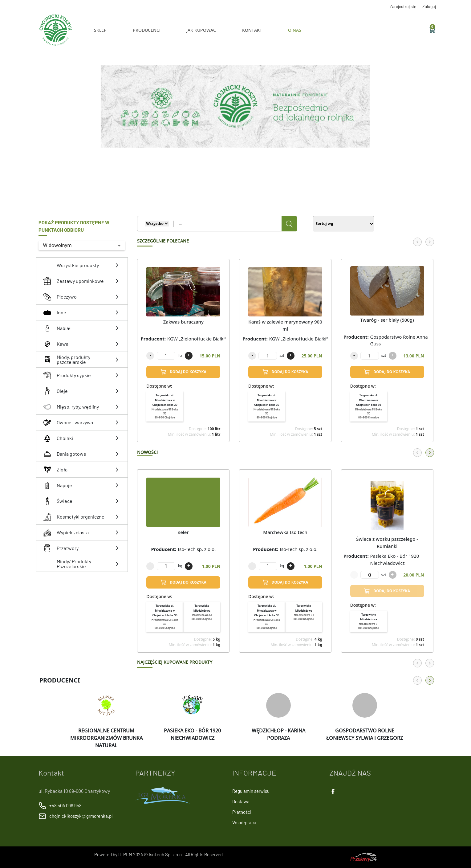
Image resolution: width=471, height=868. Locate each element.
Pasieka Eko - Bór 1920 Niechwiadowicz (395, 559)
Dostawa (241, 801)
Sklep (100, 30)
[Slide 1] (228, 161)
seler (183, 532)
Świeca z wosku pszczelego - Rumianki (387, 542)
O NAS (295, 30)
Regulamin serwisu (251, 791)
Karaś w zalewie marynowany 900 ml (285, 325)
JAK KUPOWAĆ (201, 30)
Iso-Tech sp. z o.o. (197, 549)
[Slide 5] (244, 161)
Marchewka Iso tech (285, 532)
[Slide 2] (233, 161)
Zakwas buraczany (183, 322)
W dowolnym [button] (57, 245)
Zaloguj (429, 6)
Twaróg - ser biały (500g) (387, 320)
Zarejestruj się (403, 6)
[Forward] (430, 242)
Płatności (242, 812)
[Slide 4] (240, 161)
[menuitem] (165, 406)
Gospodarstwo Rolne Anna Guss (399, 340)
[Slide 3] (237, 161)
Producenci (147, 30)
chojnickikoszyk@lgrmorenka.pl (81, 816)
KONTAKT (252, 30)
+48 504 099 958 (65, 805)
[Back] (417, 242)
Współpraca (244, 822)
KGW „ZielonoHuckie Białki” (197, 339)
